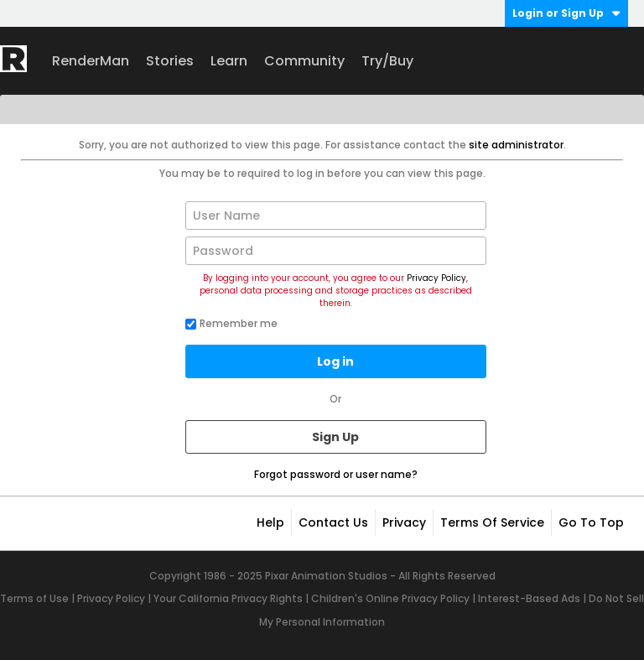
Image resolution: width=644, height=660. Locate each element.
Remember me (231, 323)
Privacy (404, 522)
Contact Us (333, 522)
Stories (170, 61)
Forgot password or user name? (336, 474)
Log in (335, 361)
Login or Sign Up (566, 13)
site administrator (516, 145)
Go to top (591, 522)
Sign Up (335, 437)
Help (270, 522)
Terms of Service (492, 522)
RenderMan (91, 61)
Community (304, 61)
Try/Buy (387, 61)
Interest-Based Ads (529, 598)
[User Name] (336, 216)
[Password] (336, 251)
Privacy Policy (436, 278)
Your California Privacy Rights (228, 598)
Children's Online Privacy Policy (390, 598)
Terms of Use (34, 598)
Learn (229, 61)
